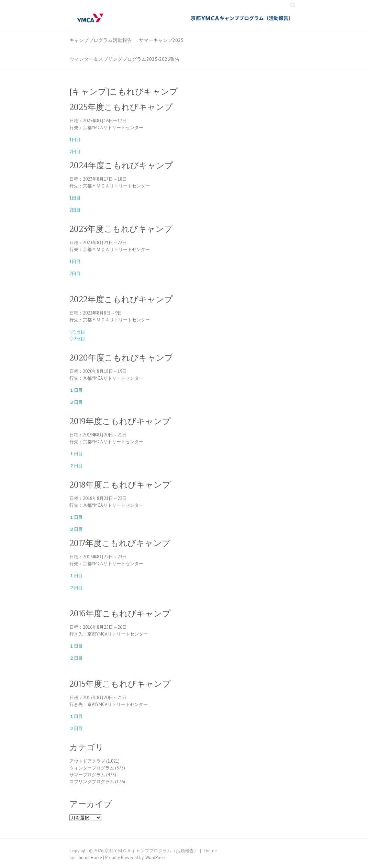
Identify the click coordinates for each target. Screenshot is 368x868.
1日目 (75, 140)
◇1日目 (77, 332)
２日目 (76, 402)
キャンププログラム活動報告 (101, 40)
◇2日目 (77, 339)
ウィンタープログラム (92, 768)
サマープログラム (87, 775)
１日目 (76, 390)
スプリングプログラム (92, 782)
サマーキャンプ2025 (161, 40)
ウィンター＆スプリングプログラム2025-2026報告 (125, 59)
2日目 (75, 152)
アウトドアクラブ (87, 761)
